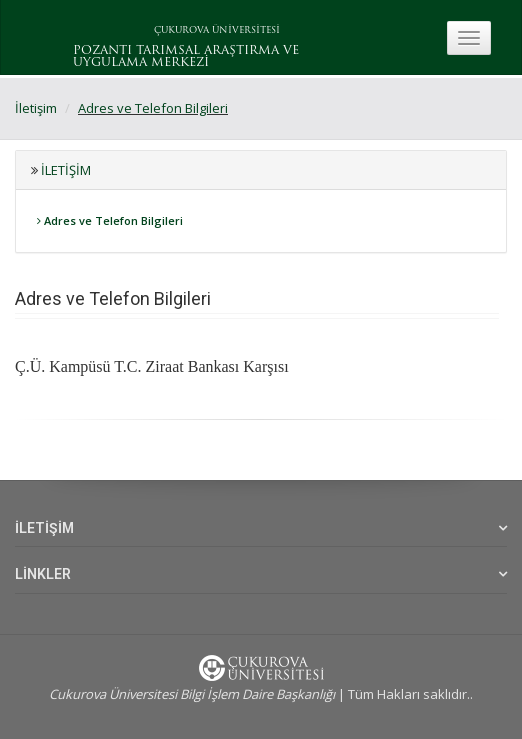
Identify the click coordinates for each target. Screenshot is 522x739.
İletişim (36, 108)
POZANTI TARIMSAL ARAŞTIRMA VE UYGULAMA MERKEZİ (186, 57)
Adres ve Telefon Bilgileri (153, 108)
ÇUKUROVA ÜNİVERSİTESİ (217, 30)
